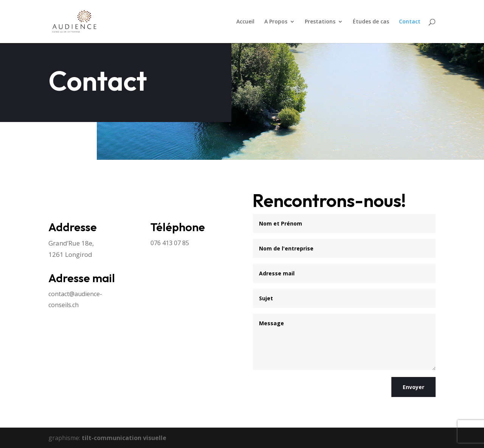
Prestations (320, 22)
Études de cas (371, 22)
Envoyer (413, 387)
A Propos (276, 22)
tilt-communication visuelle (124, 438)
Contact (410, 22)
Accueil (245, 22)
